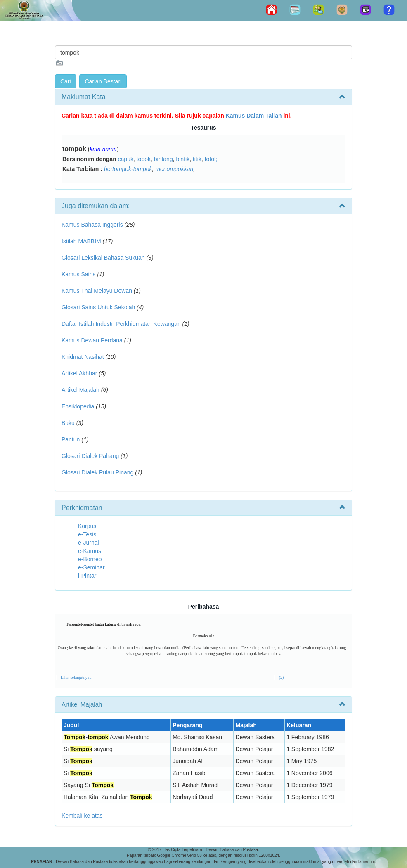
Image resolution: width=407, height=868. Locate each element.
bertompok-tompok (128, 169)
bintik (183, 159)
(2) (282, 677)
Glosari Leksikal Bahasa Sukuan (103, 258)
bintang (163, 159)
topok (144, 159)
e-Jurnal (89, 543)
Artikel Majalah (80, 390)
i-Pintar (87, 576)
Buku (68, 423)
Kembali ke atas (82, 816)
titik (197, 159)
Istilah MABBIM (81, 241)
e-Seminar (91, 567)
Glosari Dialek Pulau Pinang (97, 472)
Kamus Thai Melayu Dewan (97, 291)
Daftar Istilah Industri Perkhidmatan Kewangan (121, 324)
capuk (126, 159)
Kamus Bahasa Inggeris (92, 225)
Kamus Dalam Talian (254, 116)
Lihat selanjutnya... (77, 677)
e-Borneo (90, 559)
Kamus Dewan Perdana (92, 340)
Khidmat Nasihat (83, 357)
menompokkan (174, 169)
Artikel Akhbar (79, 373)
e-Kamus (90, 551)
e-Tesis (87, 534)
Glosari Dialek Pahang (90, 456)
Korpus (87, 526)
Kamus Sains (78, 274)
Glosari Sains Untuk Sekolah (98, 307)
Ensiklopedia (78, 406)
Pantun (71, 439)
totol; (211, 159)
